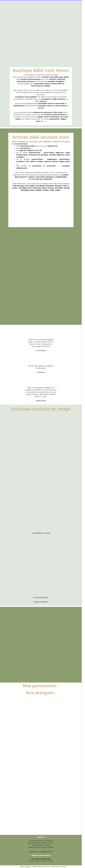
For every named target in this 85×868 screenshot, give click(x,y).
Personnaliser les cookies (58, 867)
